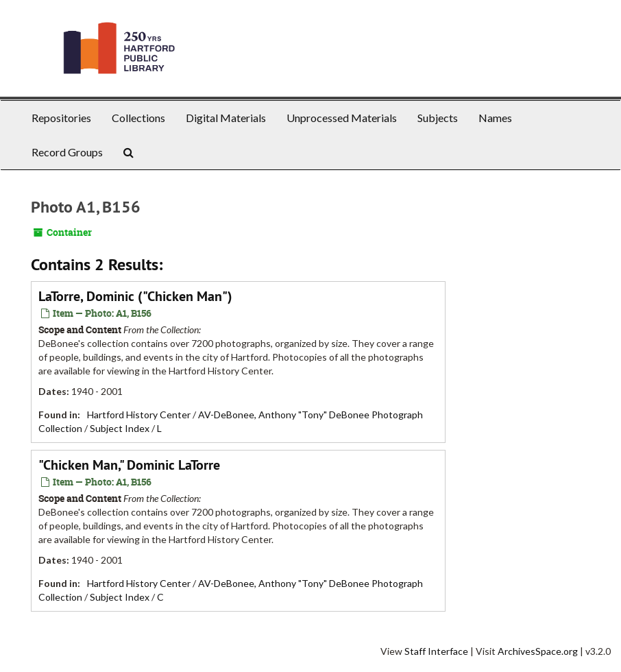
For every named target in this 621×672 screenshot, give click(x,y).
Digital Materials (226, 118)
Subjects (438, 118)
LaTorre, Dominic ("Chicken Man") (135, 296)
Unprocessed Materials (342, 118)
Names (495, 118)
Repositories (61, 118)
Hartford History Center (139, 415)
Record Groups (67, 152)
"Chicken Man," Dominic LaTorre (129, 465)
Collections (138, 118)
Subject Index (120, 428)
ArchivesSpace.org (538, 651)
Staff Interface (436, 651)
